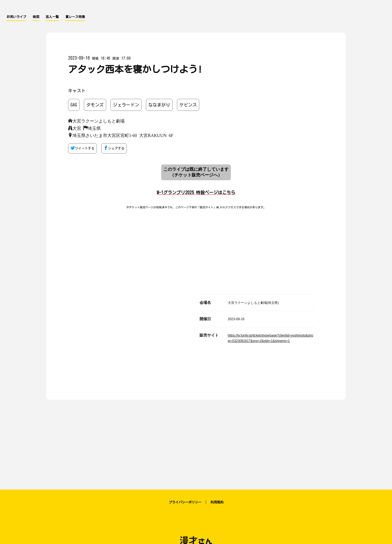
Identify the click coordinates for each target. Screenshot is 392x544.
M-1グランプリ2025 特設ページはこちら (196, 192)
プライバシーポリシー (185, 502)
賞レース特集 (75, 17)
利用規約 (217, 502)
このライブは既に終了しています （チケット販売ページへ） (196, 172)
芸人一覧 (52, 17)
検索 (36, 17)
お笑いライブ (16, 17)
